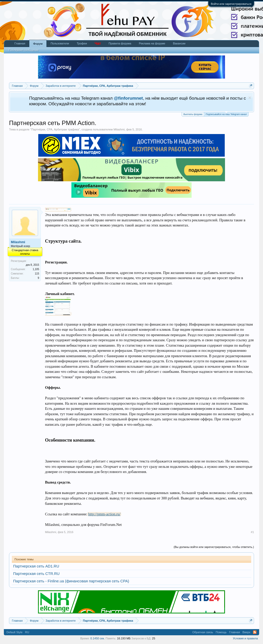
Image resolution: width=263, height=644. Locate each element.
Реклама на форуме (152, 43)
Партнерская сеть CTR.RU (36, 574)
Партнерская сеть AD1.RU (36, 566)
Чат (98, 43)
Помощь (221, 632)
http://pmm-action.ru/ (104, 514)
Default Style (14, 632)
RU (27, 632)
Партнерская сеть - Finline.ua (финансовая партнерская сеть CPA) (71, 581)
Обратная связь (203, 632)
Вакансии (179, 43)
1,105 (36, 269)
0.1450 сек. (98, 638)
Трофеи (82, 43)
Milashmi (119, 129)
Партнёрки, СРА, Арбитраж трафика (55, 129)
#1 (252, 532)
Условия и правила (245, 638)
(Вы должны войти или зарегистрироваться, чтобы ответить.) (214, 547)
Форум (38, 44)
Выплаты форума (193, 114)
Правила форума (120, 43)
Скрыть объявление (250, 98)
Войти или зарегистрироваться (231, 4)
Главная (20, 43)
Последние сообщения (24, 50)
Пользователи (60, 43)
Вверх (246, 632)
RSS (255, 632)
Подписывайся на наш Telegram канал (226, 114)
